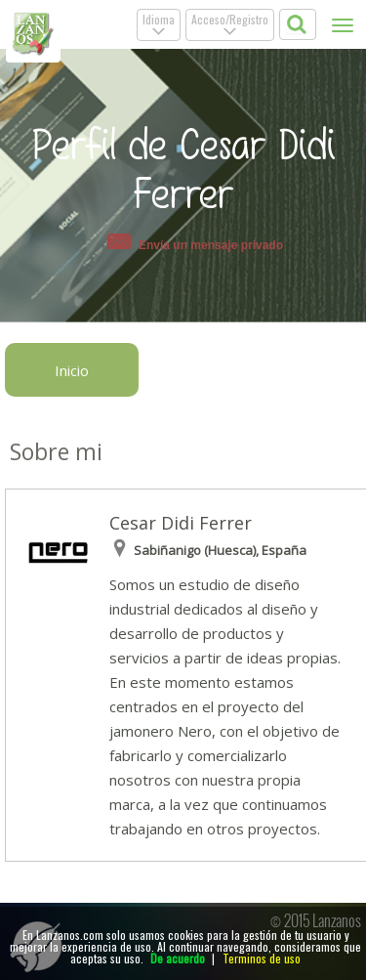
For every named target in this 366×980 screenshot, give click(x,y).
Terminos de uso (262, 958)
